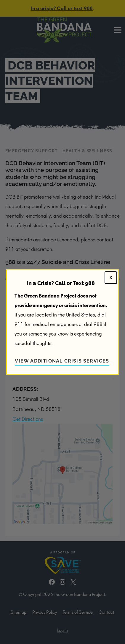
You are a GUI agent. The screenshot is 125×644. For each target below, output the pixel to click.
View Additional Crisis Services (62, 361)
